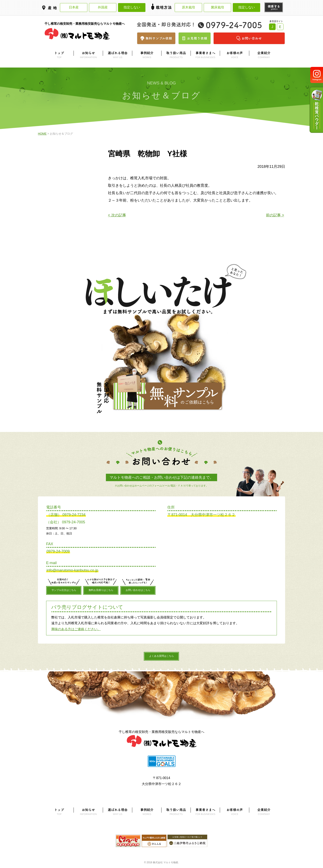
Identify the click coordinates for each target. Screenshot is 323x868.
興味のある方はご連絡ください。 (76, 629)
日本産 (74, 7)
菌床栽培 (218, 7)
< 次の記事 (117, 215)
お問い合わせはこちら (138, 590)
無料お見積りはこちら (101, 590)
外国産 (103, 7)
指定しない (132, 7)
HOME (42, 134)
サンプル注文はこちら (64, 590)
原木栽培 (188, 7)
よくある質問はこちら (161, 656)
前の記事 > (275, 215)
